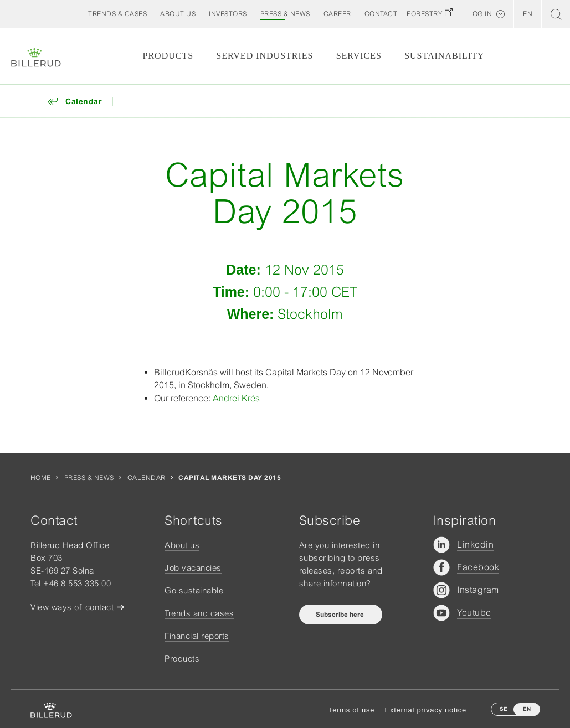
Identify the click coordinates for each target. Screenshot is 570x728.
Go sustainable (194, 590)
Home (41, 478)
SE (504, 709)
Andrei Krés (236, 398)
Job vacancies (193, 568)
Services (359, 56)
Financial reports (197, 636)
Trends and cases (199, 613)
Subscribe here (341, 615)
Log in (481, 14)
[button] (178, 14)
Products (168, 56)
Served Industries (265, 56)
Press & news (89, 478)
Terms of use (351, 710)
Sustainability (444, 56)
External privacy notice (426, 710)
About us (182, 545)
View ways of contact (72, 607)
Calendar (147, 478)
